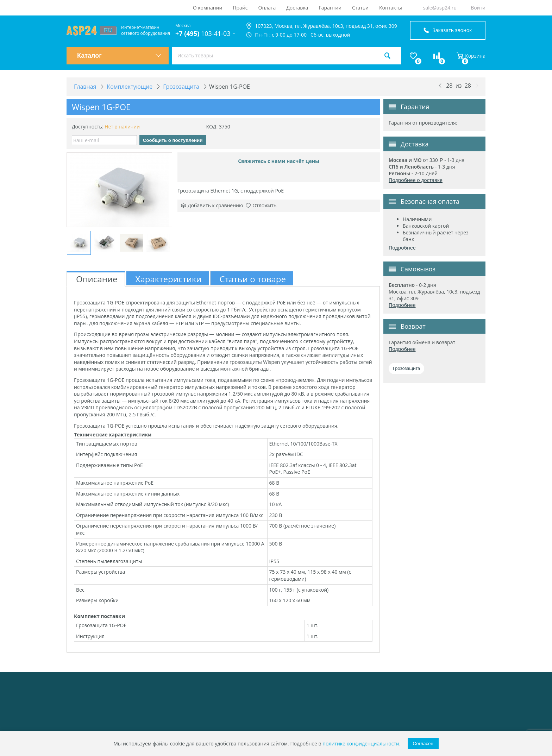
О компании (208, 8)
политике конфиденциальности (361, 744)
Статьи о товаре (253, 279)
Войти (478, 8)
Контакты (391, 8)
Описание (97, 279)
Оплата (267, 8)
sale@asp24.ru (440, 8)
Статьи (360, 8)
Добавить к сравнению (212, 205)
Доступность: (88, 127)
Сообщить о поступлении (173, 140)
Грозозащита (406, 368)
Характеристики (169, 279)
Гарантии (330, 8)
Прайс (240, 8)
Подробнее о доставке (416, 180)
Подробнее (402, 248)
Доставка (297, 8)
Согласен (423, 744)
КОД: (212, 127)
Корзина (471, 56)
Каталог (119, 56)
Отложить (261, 205)
